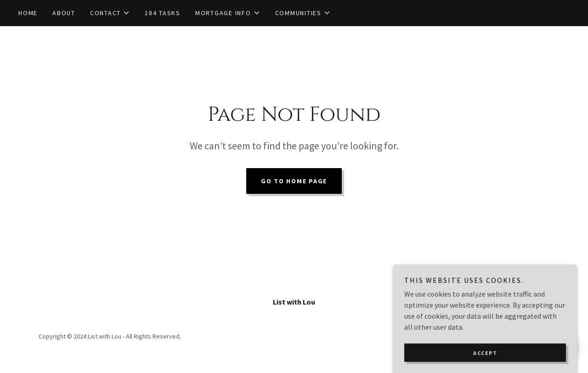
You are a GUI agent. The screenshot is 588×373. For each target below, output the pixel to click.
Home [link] (28, 13)
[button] (110, 13)
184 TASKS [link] (163, 13)
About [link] (64, 13)
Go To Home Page (294, 181)
